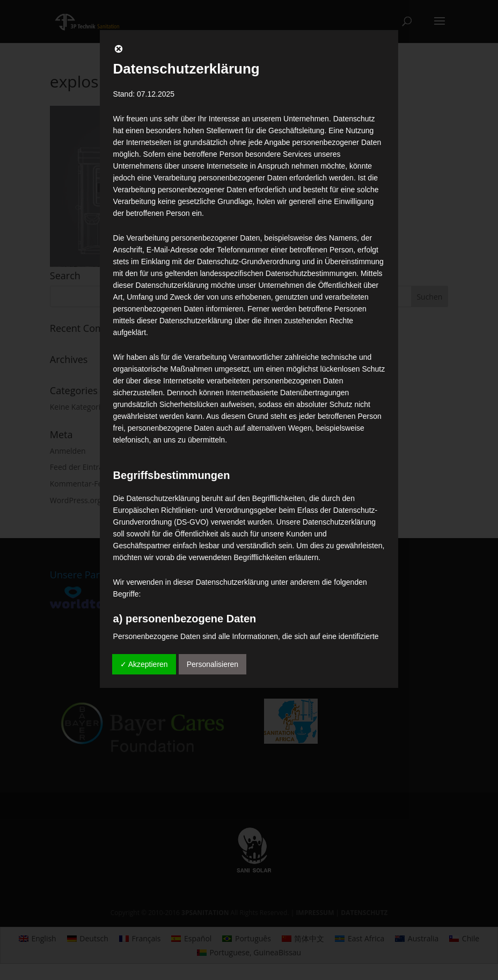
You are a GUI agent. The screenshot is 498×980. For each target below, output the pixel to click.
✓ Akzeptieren (144, 664)
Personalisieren (213, 664)
